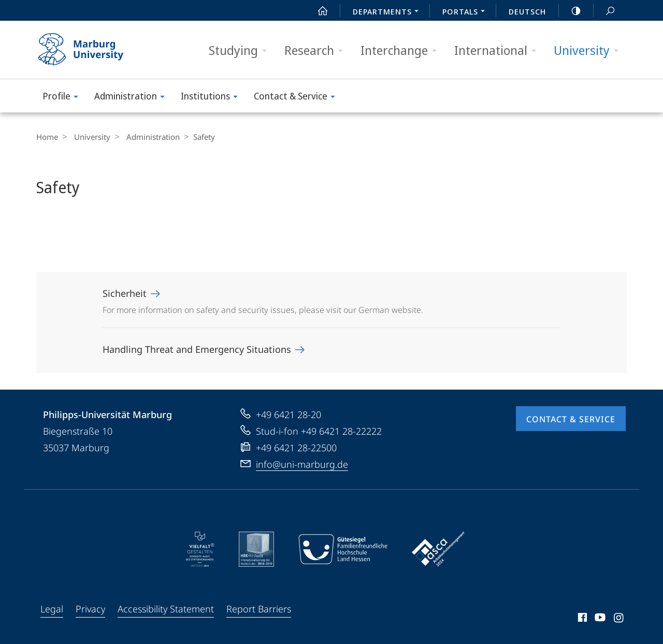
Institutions (213, 98)
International (499, 51)
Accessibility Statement (166, 609)
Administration (133, 98)
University (589, 51)
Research (317, 51)
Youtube (599, 619)
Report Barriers (259, 609)
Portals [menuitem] (466, 12)
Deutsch (527, 11)
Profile (64, 98)
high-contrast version (570, 11)
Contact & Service (298, 98)
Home (47, 137)
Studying (241, 51)
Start (317, 11)
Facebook (581, 619)
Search (604, 11)
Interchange (402, 51)
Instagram (619, 619)
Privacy (90, 609)
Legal (52, 609)
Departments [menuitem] (388, 12)
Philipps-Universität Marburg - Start (92, 50)
